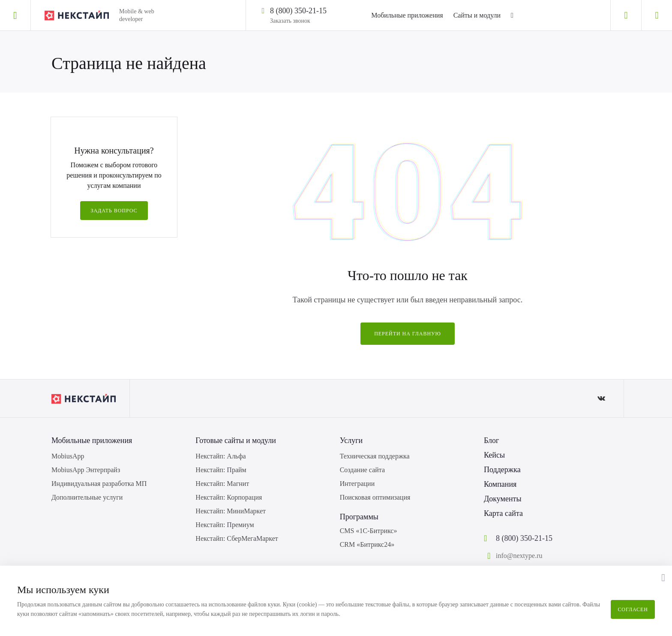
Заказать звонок (290, 21)
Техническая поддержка (375, 456)
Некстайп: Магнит (222, 484)
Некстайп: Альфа (220, 456)
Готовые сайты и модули (236, 440)
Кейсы (494, 455)
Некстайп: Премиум (225, 525)
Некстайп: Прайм (221, 470)
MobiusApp (68, 456)
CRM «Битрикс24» (367, 544)
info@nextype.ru (519, 556)
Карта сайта (503, 513)
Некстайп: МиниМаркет (231, 511)
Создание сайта (362, 470)
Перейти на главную (408, 334)
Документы (503, 499)
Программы (359, 517)
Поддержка (502, 470)
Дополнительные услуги (87, 497)
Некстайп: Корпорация (229, 497)
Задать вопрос (114, 211)
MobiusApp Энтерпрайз (86, 470)
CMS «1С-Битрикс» (369, 531)
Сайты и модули (477, 15)
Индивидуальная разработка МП (99, 484)
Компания (500, 484)
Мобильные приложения (407, 15)
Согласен (633, 609)
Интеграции (357, 484)
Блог (491, 440)
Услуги (351, 440)
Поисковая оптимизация (375, 497)
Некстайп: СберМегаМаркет (237, 538)
